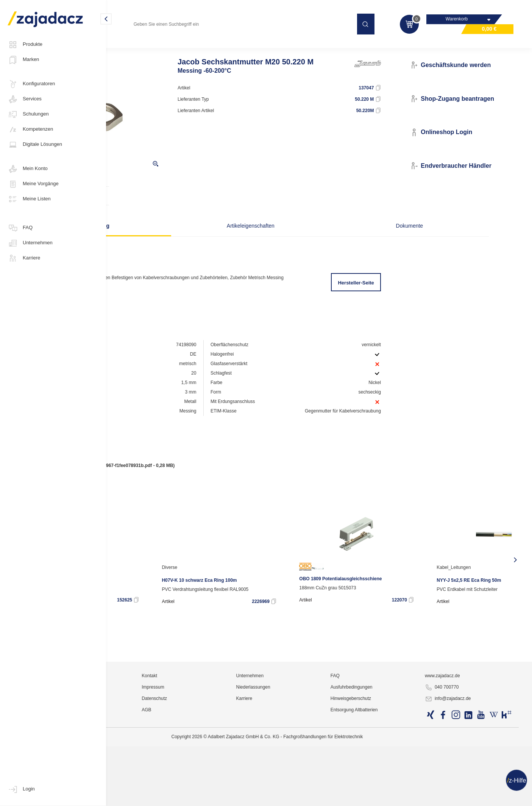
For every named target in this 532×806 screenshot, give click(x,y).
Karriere (24, 258)
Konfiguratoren (31, 84)
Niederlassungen (311, 785)
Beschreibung (167, 241)
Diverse (269, 592)
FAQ (20, 228)
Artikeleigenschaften (267, 241)
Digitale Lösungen (35, 145)
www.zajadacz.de (463, 774)
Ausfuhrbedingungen (391, 785)
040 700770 (463, 786)
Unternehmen (30, 243)
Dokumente (368, 241)
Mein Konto (28, 169)
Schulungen (28, 114)
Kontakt (226, 774)
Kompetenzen (30, 130)
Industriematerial (133, 47)
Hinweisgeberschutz (390, 797)
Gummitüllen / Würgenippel (277, 47)
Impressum (229, 785)
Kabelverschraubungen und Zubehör (200, 47)
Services (25, 99)
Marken (23, 60)
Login (21, 789)
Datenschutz (231, 797)
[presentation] (119, 584)
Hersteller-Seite (384, 298)
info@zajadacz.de (469, 797)
